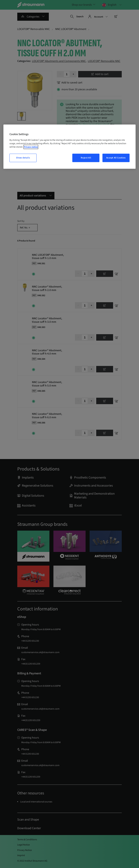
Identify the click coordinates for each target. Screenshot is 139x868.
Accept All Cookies (116, 158)
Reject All (86, 158)
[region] (69, 147)
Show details (23, 158)
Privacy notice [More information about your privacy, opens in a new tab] (31, 147)
